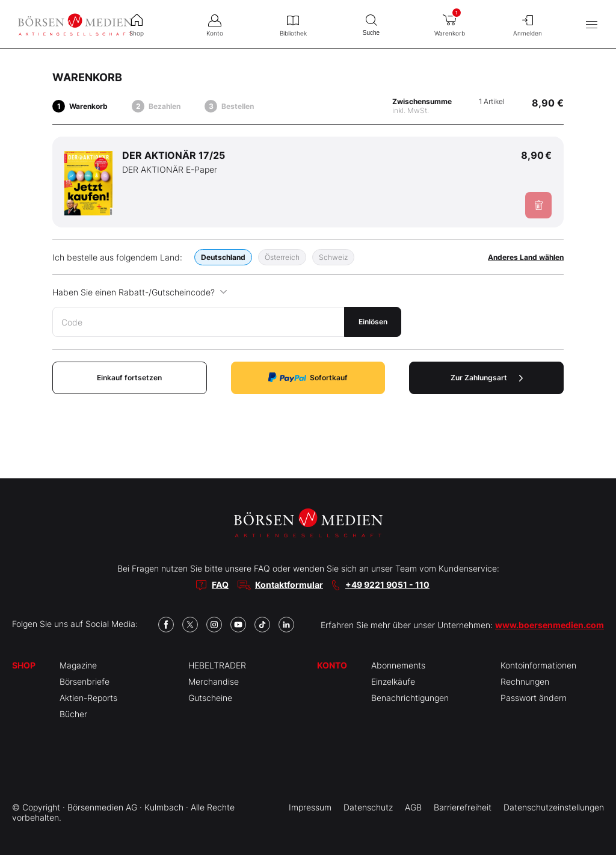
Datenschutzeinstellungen (554, 807)
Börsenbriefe (85, 681)
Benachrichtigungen (410, 698)
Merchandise (214, 681)
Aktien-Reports (88, 698)
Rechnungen (525, 681)
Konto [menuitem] (215, 24)
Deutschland (223, 257)
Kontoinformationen (538, 665)
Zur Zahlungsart (487, 378)
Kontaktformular (289, 585)
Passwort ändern (534, 698)
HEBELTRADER (217, 665)
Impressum (310, 807)
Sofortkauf (308, 378)
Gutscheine (210, 698)
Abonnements (398, 665)
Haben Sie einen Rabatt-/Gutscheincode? (140, 292)
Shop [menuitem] (137, 24)
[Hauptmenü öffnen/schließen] (592, 24)
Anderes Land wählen (526, 257)
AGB (413, 807)
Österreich (282, 257)
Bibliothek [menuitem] (293, 24)
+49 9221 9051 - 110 (387, 585)
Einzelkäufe (393, 681)
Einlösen (373, 322)
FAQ (220, 585)
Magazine (78, 665)
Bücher (73, 714)
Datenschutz (368, 807)
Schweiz (333, 257)
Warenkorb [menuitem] (449, 22)
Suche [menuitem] (371, 24)
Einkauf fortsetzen (129, 378)
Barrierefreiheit (463, 807)
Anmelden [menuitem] (528, 24)
